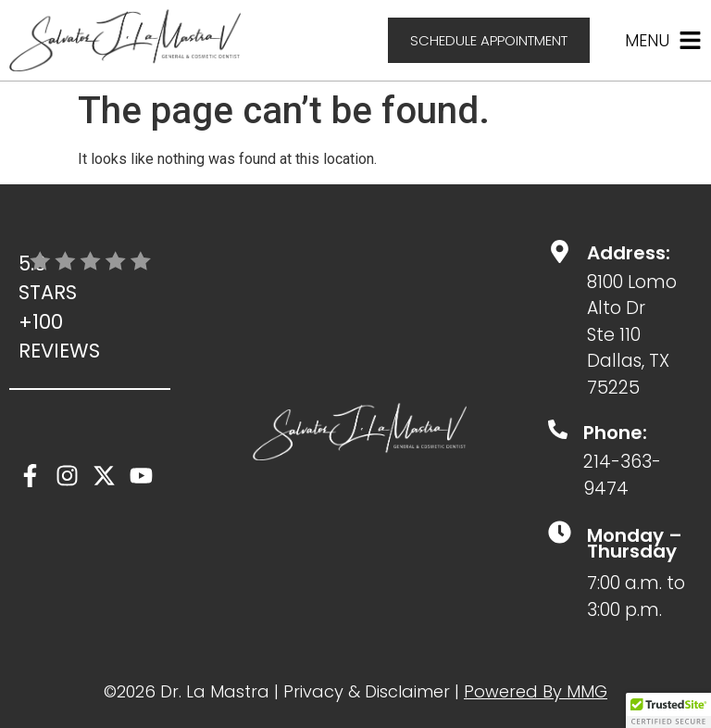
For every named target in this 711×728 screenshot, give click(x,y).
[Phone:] (558, 429)
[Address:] (560, 251)
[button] (668, 710)
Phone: (615, 433)
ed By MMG (561, 691)
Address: (629, 253)
